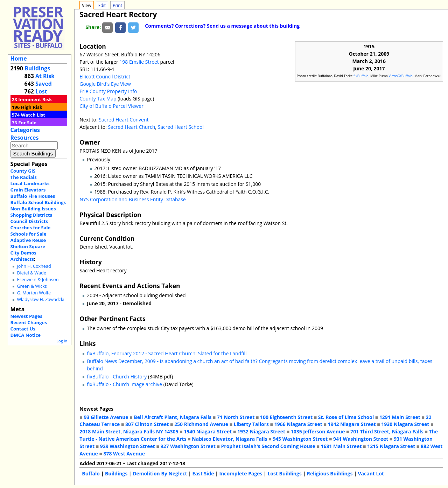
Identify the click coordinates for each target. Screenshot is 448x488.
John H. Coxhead (34, 266)
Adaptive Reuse (28, 240)
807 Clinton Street (147, 424)
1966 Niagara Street (298, 424)
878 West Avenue (124, 454)
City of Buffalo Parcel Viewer (111, 106)
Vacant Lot (371, 473)
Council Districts (29, 221)
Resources (25, 138)
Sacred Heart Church (131, 127)
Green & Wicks (32, 286)
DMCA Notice (26, 335)
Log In (62, 341)
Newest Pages (26, 316)
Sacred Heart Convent (124, 120)
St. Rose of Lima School (346, 417)
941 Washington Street (361, 439)
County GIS (23, 171)
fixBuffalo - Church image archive (124, 384)
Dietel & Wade (31, 273)
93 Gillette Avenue (106, 417)
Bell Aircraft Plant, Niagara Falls (173, 417)
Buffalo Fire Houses (33, 196)
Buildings (37, 68)
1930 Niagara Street (405, 424)
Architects (22, 259)
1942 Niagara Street (352, 424)
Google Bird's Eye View (105, 84)
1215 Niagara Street (391, 446)
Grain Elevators (28, 190)
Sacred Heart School (181, 127)
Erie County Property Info (108, 91)
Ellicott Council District (105, 76)
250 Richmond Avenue (201, 424)
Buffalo (91, 473)
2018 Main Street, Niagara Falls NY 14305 (129, 431)
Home (19, 58)
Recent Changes (29, 322)
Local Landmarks (30, 183)
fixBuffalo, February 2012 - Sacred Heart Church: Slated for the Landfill (167, 353)
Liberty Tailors (251, 424)
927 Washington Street (188, 446)
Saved (44, 84)
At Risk (45, 76)
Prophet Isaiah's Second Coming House (268, 446)
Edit (102, 5)
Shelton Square (28, 246)
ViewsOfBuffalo (401, 76)
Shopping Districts (31, 215)
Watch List (33, 115)
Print (117, 5)
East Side (203, 473)
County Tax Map (98, 99)
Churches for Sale (31, 228)
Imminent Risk (35, 99)
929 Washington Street (128, 446)
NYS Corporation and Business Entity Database (133, 199)
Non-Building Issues (33, 209)
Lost (41, 91)
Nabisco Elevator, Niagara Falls (229, 439)
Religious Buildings (330, 473)
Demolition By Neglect (160, 473)
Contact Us (23, 329)
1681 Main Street (341, 446)
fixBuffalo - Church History (117, 377)
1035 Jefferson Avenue (318, 431)
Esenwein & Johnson (38, 280)
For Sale (27, 123)
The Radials (24, 177)
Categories (25, 130)
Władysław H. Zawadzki (40, 299)
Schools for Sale (29, 234)
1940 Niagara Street (208, 431)
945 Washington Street (300, 439)
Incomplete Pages (241, 473)
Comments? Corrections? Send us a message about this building (222, 26)
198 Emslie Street (139, 62)
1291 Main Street (400, 417)
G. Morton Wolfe (34, 293)
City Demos (23, 253)
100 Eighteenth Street (286, 417)
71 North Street (236, 417)
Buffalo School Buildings (38, 202)
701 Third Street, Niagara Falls (387, 431)
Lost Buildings (284, 473)
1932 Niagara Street (261, 431)
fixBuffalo (361, 76)
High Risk (32, 107)
